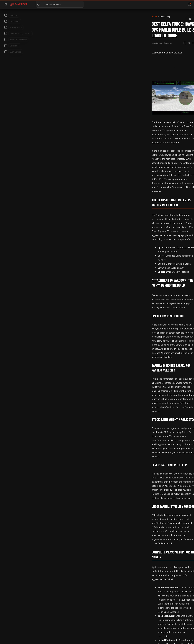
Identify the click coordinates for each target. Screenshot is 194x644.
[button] (81, 619)
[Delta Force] (68, 619)
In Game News (28, 639)
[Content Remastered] (47, 619)
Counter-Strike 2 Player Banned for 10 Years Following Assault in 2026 (166, 127)
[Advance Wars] (162, 52)
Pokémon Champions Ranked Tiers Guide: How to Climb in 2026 (165, 248)
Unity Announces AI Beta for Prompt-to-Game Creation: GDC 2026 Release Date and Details (167, 277)
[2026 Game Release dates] (167, 172)
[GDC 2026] (160, 260)
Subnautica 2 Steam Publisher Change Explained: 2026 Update (165, 221)
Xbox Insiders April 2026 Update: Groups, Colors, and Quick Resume (166, 339)
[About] (6, 15)
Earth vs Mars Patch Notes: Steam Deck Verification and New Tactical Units (166, 66)
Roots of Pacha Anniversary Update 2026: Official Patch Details (165, 309)
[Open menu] (6, 4)
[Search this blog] (60, 4)
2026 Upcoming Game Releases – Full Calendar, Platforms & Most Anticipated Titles (166, 189)
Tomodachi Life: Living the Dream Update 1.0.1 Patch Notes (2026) (166, 101)
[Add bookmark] (124, 31)
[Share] (131, 31)
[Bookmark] (189, 4)
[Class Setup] (32, 17)
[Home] (20, 17)
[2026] (157, 90)
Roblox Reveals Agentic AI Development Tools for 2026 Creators (164, 157)
